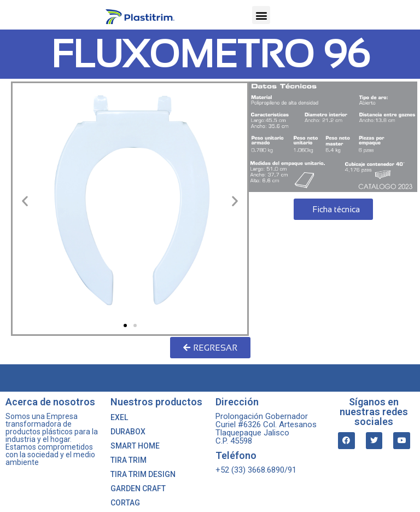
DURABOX (128, 432)
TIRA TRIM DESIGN (143, 474)
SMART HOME (135, 446)
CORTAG (125, 503)
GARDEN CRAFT (138, 488)
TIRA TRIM (129, 460)
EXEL (119, 417)
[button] (261, 15)
